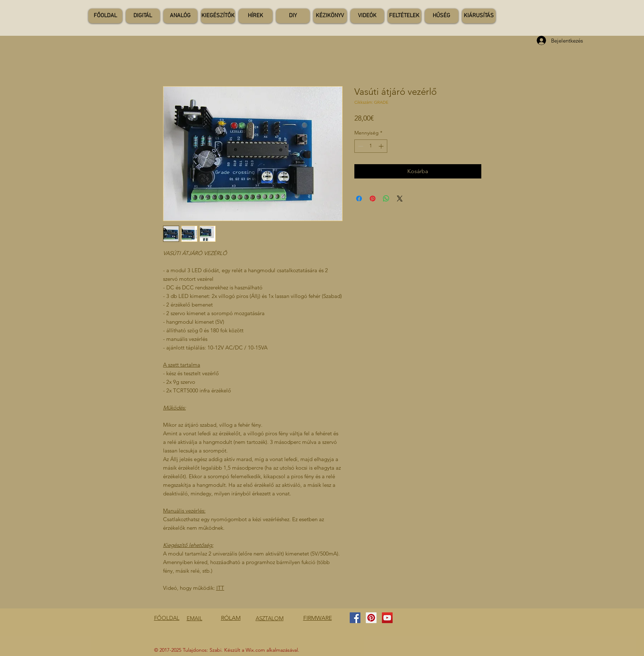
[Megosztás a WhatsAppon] (386, 199)
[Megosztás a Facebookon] (359, 199)
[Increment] (382, 146)
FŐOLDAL (167, 618)
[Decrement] (360, 146)
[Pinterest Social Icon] (371, 618)
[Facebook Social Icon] (355, 618)
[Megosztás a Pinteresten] (373, 199)
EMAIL (195, 618)
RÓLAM (231, 618)
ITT (220, 588)
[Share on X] (400, 199)
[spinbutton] (371, 146)
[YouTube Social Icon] (387, 618)
